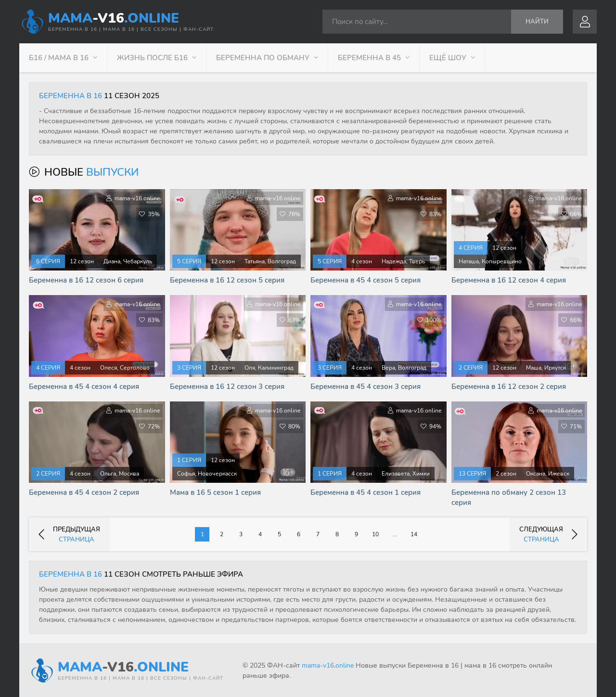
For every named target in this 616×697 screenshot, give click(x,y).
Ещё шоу (448, 58)
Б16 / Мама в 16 (59, 58)
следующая (548, 535)
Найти (537, 22)
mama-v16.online (328, 665)
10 (375, 534)
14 (414, 534)
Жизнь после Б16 (152, 58)
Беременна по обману (263, 58)
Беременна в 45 (369, 58)
